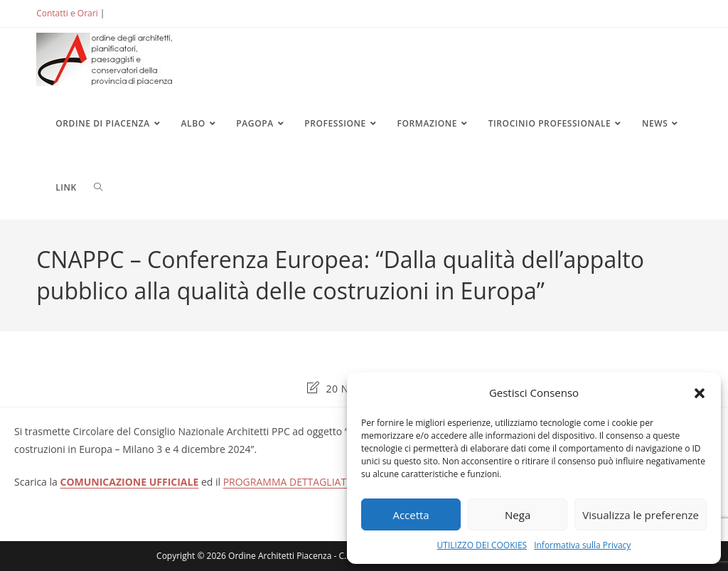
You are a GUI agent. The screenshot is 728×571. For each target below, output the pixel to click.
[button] (700, 393)
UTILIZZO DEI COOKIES (482, 545)
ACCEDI (131, 13)
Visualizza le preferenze (641, 515)
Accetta (411, 515)
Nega (518, 515)
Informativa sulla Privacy (582, 545)
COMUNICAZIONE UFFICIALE (130, 482)
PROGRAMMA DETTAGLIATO (289, 482)
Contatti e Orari (67, 13)
